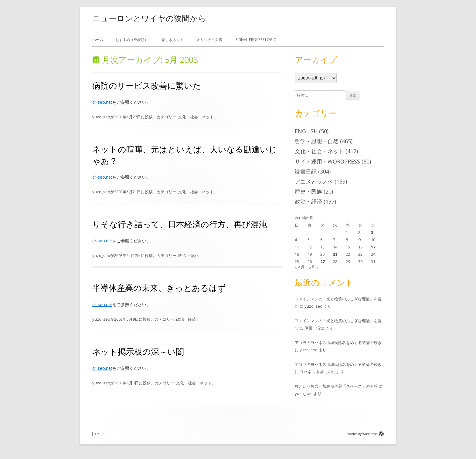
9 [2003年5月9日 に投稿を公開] (359, 240)
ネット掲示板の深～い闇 (138, 351)
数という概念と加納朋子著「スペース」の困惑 (336, 386)
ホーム (98, 40)
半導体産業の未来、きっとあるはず (159, 288)
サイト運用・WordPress (327, 161)
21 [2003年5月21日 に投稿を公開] (335, 254)
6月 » (313, 267)
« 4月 (300, 267)
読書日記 (306, 171)
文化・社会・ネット (196, 117)
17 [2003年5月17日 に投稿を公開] (373, 247)
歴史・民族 (308, 191)
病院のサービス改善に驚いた (147, 85)
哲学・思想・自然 (317, 141)
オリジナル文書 (209, 40)
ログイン (99, 434)
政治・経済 (188, 255)
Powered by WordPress (365, 434)
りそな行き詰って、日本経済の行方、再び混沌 (180, 224)
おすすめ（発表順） (132, 40)
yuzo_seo (101, 117)
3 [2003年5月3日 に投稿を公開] (372, 232)
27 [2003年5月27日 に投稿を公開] (322, 262)
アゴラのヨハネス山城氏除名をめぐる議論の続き (338, 343)
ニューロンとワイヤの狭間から (149, 18)
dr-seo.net (102, 102)
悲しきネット (172, 40)
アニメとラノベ (314, 181)
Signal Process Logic (256, 40)
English (306, 131)
